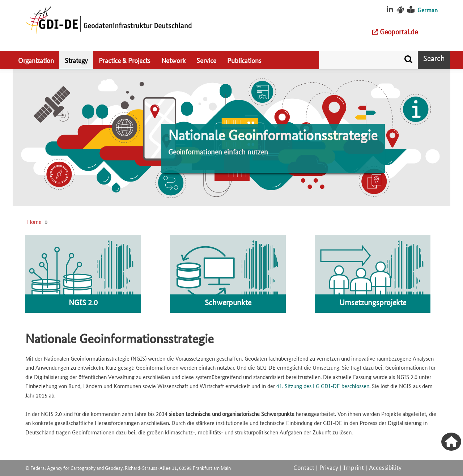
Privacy (329, 467)
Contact (304, 467)
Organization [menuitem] (36, 60)
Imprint (354, 467)
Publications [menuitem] (244, 60)
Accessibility (385, 467)
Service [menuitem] (206, 60)
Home (34, 222)
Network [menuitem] (173, 60)
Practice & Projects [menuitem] (125, 60)
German (428, 10)
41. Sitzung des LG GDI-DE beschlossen (323, 386)
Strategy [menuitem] (76, 60)
